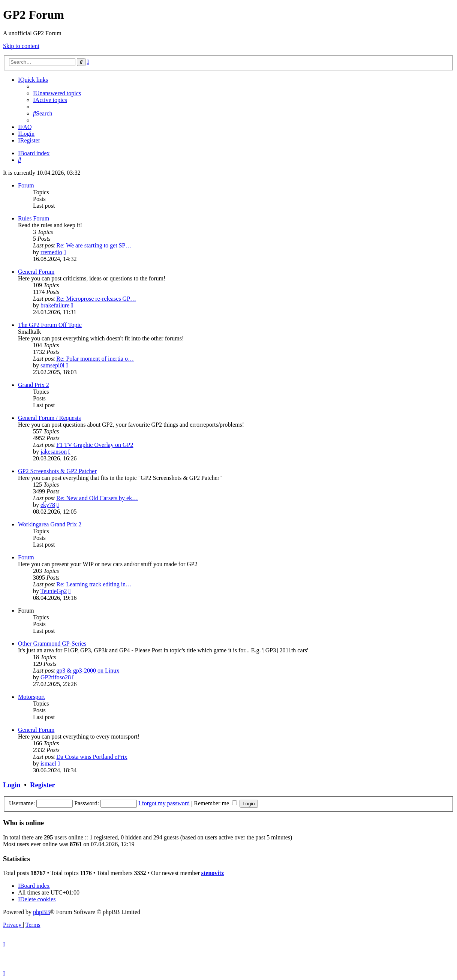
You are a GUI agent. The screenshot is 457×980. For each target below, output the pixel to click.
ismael (48, 763)
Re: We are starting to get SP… (94, 245)
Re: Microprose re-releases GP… (96, 299)
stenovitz (213, 873)
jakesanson (54, 452)
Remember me (215, 803)
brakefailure (55, 305)
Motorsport (31, 697)
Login (12, 785)
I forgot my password (164, 803)
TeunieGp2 (54, 591)
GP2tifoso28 (56, 677)
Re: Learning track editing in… (94, 584)
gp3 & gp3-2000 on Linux (88, 671)
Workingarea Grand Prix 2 (50, 524)
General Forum (36, 272)
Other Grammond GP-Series (52, 644)
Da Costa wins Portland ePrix (92, 757)
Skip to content (21, 46)
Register (42, 785)
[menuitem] (57, 93)
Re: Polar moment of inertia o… (95, 359)
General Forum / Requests (49, 418)
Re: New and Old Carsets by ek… (97, 498)
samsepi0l (52, 365)
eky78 (48, 505)
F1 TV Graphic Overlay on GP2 (95, 445)
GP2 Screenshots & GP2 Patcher (57, 471)
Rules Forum (34, 218)
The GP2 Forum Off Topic (50, 325)
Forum (26, 185)
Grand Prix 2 (34, 385)
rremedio (51, 252)
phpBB (41, 912)
